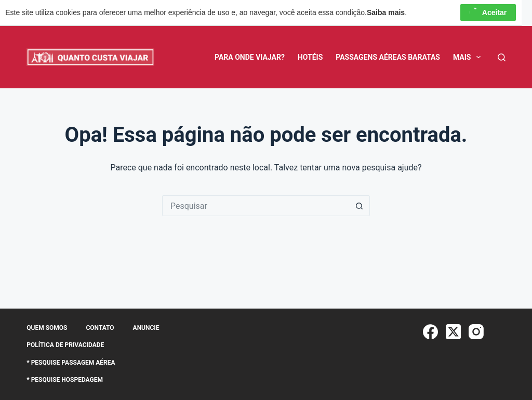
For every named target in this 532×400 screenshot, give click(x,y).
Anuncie (146, 328)
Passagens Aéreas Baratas (388, 57)
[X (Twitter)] (453, 332)
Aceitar (488, 12)
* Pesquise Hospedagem (65, 380)
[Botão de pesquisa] (360, 206)
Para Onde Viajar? (250, 57)
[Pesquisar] (502, 57)
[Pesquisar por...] (256, 206)
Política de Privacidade (65, 345)
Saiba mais (386, 12)
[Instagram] (476, 332)
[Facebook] (430, 332)
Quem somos (47, 328)
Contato (100, 328)
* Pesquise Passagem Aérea (71, 363)
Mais (469, 57)
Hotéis (310, 57)
